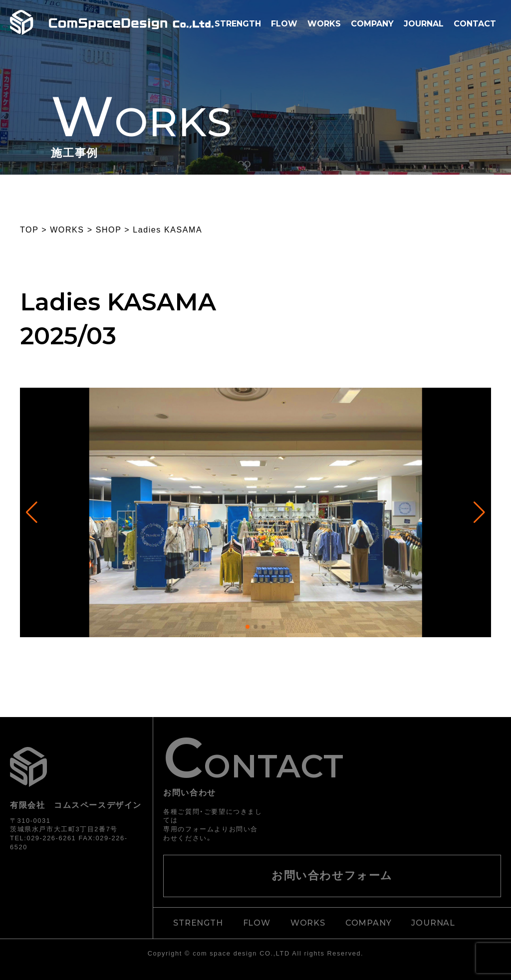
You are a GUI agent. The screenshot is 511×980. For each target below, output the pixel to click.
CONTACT (475, 24)
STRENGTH (238, 24)
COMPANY (372, 24)
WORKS (324, 24)
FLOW (284, 24)
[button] (248, 627)
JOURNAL (424, 24)
